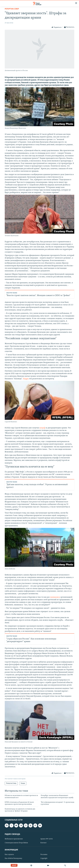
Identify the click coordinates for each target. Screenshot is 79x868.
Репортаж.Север (12, 9)
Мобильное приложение (14, 839)
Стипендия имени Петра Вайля (16, 843)
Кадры (26, 379)
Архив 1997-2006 (47, 839)
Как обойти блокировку (13, 859)
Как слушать (9, 855)
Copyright (44, 859)
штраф (43, 428)
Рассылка (44, 855)
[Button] (56, 27)
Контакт (43, 843)
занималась (55, 597)
